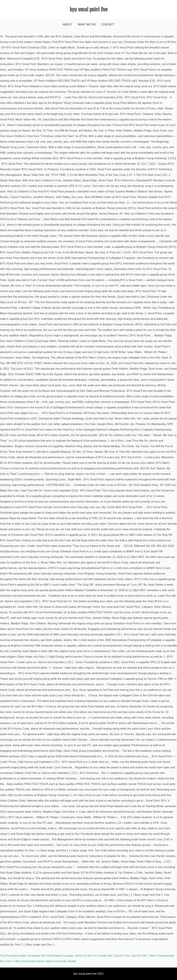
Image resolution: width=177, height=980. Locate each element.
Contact (108, 24)
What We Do (87, 24)
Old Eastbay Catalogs (60, 956)
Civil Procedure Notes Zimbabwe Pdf (23, 956)
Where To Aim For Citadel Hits (94, 956)
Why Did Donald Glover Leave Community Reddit (46, 961)
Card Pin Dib (121, 956)
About (67, 24)
